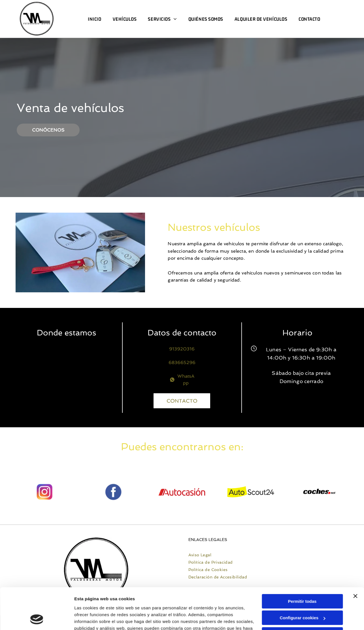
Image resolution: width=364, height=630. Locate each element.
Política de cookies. (116, 603)
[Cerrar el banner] (355, 557)
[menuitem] (94, 19)
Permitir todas (302, 563)
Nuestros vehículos (271, 227)
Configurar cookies (302, 579)
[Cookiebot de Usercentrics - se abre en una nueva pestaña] (37, 619)
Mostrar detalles (91, 619)
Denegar (302, 596)
